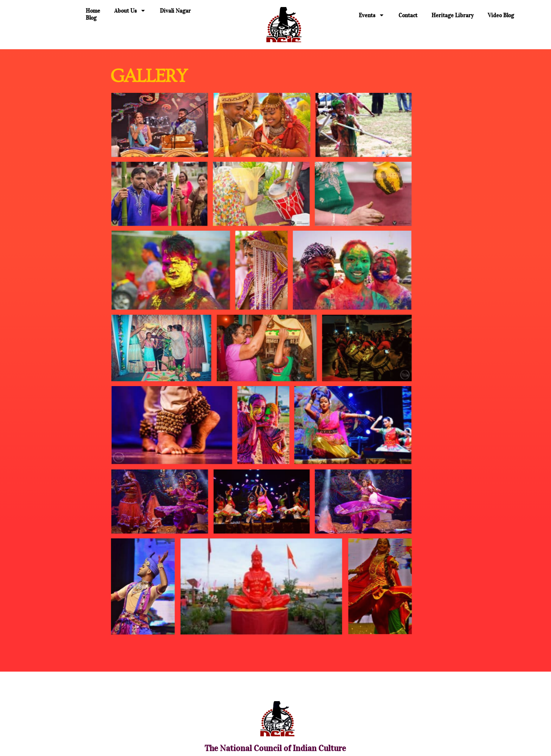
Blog (91, 18)
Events (372, 15)
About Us (130, 11)
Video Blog (501, 15)
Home (93, 11)
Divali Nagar (175, 11)
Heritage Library (453, 15)
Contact (408, 15)
